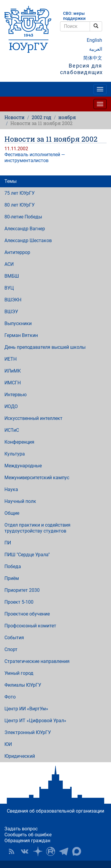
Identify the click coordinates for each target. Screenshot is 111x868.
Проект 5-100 (19, 602)
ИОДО (11, 406)
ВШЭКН (13, 300)
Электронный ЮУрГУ (28, 732)
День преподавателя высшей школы (45, 347)
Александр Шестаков (28, 240)
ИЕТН (11, 359)
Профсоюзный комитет (30, 626)
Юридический (20, 756)
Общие (12, 513)
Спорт (11, 649)
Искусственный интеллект (33, 418)
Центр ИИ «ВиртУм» (26, 709)
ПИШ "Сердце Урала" (27, 555)
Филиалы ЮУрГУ (23, 685)
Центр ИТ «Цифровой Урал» (35, 721)
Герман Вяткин (21, 335)
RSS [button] (12, 851)
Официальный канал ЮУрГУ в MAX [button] (77, 851)
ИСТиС (12, 430)
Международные (23, 466)
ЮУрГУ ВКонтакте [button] (25, 851)
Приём (12, 578)
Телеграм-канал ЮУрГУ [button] (64, 851)
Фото (10, 697)
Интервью (16, 395)
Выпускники (18, 323)
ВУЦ (9, 288)
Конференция (19, 442)
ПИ (8, 543)
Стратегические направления (37, 661)
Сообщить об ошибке (28, 835)
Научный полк (20, 501)
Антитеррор (17, 252)
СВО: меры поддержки (74, 16)
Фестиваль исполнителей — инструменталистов (35, 158)
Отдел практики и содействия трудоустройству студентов (37, 528)
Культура (15, 454)
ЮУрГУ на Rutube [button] (51, 851)
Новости (15, 117)
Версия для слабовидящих (82, 69)
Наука (11, 489)
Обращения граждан (27, 841)
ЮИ (8, 744)
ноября (67, 117)
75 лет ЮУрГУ (20, 193)
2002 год (41, 117)
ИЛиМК (13, 371)
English (94, 40)
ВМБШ (12, 276)
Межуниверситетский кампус (37, 478)
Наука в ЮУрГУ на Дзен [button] (38, 851)
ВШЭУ (11, 312)
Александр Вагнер (25, 229)
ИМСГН (13, 383)
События (14, 638)
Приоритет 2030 (22, 590)
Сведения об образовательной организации (55, 811)
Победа (13, 566)
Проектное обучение (27, 614)
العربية (96, 49)
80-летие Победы (23, 217)
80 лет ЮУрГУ (20, 205)
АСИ (9, 264)
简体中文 (93, 58)
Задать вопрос (21, 829)
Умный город (19, 673)
